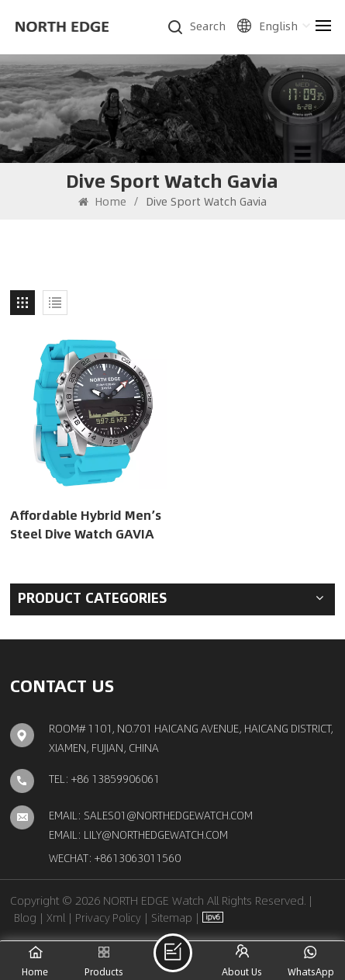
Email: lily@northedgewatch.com (138, 834)
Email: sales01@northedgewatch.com (151, 815)
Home (102, 201)
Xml (56, 917)
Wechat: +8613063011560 (115, 857)
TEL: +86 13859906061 (104, 778)
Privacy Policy (108, 917)
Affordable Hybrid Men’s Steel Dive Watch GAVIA (86, 525)
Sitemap (172, 917)
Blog (25, 917)
